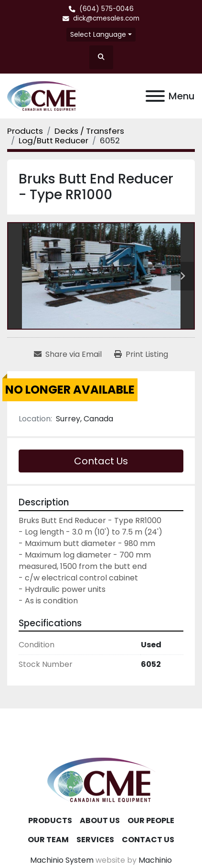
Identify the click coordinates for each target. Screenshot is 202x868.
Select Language (98, 34)
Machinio (155, 860)
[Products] (25, 131)
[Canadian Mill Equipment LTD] (101, 779)
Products (50, 820)
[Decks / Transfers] (89, 131)
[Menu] (155, 96)
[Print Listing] (141, 354)
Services (95, 840)
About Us (100, 820)
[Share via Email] (68, 354)
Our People (151, 820)
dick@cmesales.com (106, 18)
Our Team (48, 840)
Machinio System (62, 860)
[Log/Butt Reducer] (53, 140)
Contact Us (101, 461)
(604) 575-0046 (106, 9)
